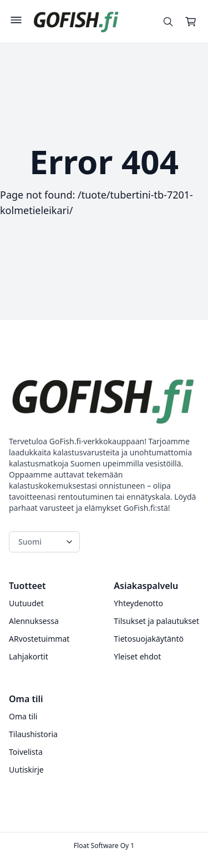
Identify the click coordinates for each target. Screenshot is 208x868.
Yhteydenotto (138, 603)
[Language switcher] (44, 542)
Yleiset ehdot (137, 656)
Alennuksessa (34, 621)
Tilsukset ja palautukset (156, 621)
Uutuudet (26, 603)
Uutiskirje (26, 770)
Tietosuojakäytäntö (149, 639)
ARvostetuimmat (39, 639)
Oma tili (23, 716)
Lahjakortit (29, 656)
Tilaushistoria (33, 734)
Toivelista (26, 752)
